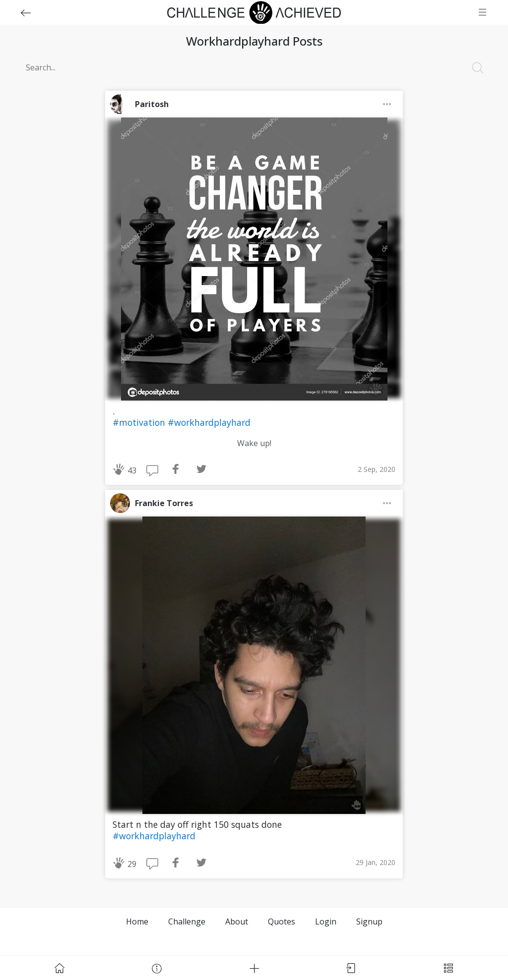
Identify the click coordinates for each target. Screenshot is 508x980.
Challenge (187, 922)
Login (326, 922)
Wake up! (254, 443)
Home (137, 922)
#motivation (140, 422)
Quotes (282, 922)
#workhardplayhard (209, 422)
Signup (369, 922)
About (237, 922)
